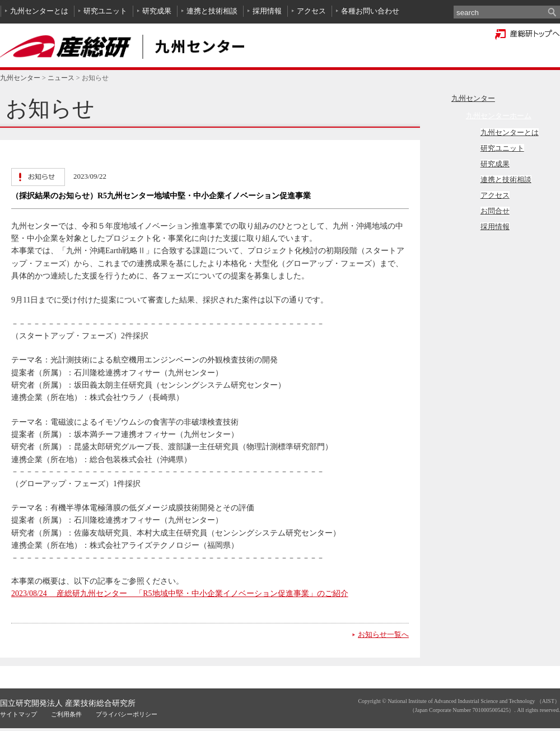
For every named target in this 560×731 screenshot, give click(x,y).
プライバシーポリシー (127, 714)
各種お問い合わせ (370, 11)
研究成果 (157, 11)
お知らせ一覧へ (383, 634)
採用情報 (267, 11)
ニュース (61, 78)
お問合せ (495, 211)
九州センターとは (39, 11)
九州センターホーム (499, 116)
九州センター (20, 78)
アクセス (311, 11)
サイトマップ (18, 714)
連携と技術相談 (212, 11)
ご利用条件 (66, 714)
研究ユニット (105, 11)
